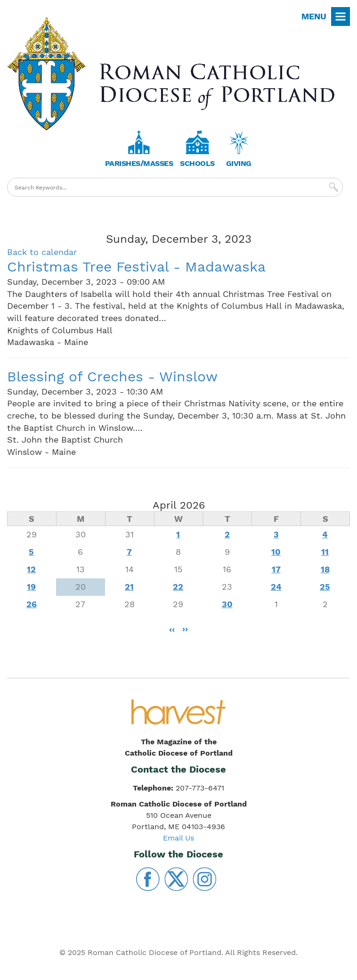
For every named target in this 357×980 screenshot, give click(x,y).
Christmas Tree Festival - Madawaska (136, 267)
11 (325, 552)
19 (31, 587)
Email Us (178, 838)
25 (325, 587)
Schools (197, 163)
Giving (239, 163)
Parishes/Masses (139, 163)
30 (227, 604)
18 (325, 569)
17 (276, 569)
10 (276, 552)
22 (178, 587)
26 (32, 604)
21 (129, 587)
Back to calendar (42, 252)
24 (276, 587)
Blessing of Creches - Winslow (112, 376)
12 (31, 569)
